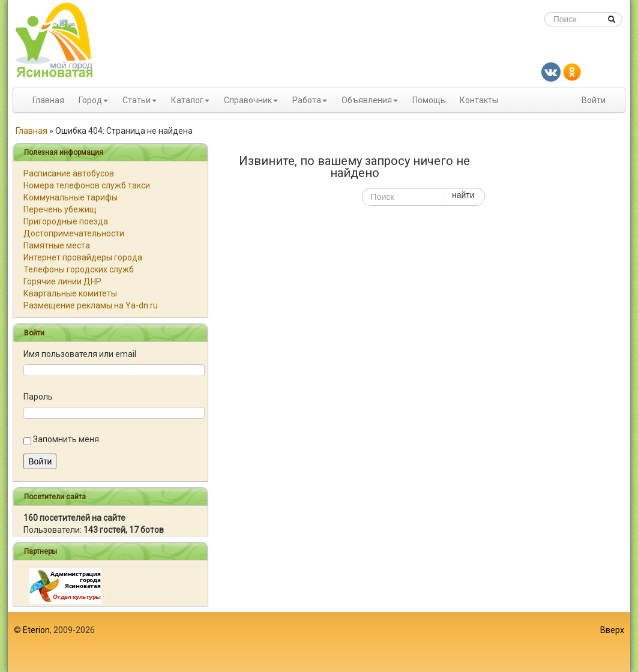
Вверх (612, 630)
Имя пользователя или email (80, 354)
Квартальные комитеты (70, 293)
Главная (48, 100)
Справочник (248, 100)
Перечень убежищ (60, 209)
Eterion (36, 630)
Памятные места (57, 245)
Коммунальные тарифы (71, 197)
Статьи (137, 100)
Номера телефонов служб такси (87, 185)
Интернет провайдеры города (83, 257)
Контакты (479, 100)
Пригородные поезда (66, 221)
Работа (307, 100)
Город (90, 100)
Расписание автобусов (69, 173)
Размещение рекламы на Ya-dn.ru (91, 305)
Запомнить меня (66, 439)
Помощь (429, 100)
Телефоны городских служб (79, 269)
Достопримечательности (74, 233)
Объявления (367, 100)
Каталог (187, 100)
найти (463, 195)
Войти (594, 100)
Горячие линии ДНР (62, 281)
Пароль (38, 397)
